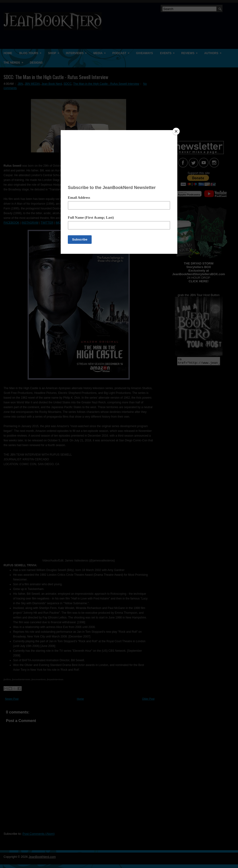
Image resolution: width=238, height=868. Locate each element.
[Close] (176, 131)
